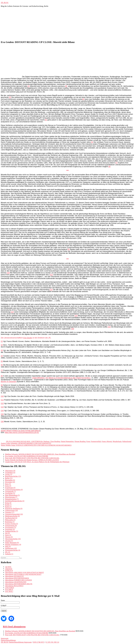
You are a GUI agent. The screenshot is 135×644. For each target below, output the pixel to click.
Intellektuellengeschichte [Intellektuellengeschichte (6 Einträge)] (15, 501)
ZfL (7, 441)
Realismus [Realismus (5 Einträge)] (10, 522)
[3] (10, 97)
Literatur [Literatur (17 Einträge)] (10, 512)
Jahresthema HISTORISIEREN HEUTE (19, 584)
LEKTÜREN (36, 441)
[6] (92, 142)
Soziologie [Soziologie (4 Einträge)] (10, 529)
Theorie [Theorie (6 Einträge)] (9, 537)
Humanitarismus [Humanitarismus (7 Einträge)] (12, 499)
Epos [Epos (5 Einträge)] (8, 484)
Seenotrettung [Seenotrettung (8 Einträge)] (11, 526)
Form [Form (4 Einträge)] (8, 486)
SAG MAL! (9, 591)
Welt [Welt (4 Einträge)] (8, 546)
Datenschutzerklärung (8, 640)
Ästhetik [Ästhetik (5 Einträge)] (9, 554)
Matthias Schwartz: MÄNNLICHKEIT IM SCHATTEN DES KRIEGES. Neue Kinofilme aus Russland (40, 454)
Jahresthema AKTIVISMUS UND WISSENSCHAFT (23, 574)
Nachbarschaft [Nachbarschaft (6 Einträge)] (11, 518)
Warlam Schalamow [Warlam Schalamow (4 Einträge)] (13, 544)
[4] (83, 99)
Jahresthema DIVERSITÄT (14, 576)
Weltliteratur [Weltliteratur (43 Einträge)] (11, 548)
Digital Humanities (67, 441)
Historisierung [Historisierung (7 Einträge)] (11, 497)
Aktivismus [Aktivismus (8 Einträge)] (10, 471)
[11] (51, 275)
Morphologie (117, 441)
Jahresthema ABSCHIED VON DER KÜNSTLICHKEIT (24, 572)
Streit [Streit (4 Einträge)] (8, 535)
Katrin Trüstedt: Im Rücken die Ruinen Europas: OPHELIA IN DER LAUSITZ (32, 460)
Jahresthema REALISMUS (14, 586)
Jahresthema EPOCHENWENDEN (17, 578)
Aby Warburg (45, 441)
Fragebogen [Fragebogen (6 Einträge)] (10, 488)
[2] (66, 86)
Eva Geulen (28, 338)
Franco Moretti (107, 441)
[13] (12, 312)
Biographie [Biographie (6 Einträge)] (10, 480)
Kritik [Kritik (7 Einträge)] (8, 505)
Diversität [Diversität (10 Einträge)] (10, 482)
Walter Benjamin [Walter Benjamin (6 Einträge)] (12, 543)
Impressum (5, 638)
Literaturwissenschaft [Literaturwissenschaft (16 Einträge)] (14, 514)
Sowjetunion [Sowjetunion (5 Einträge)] (11, 527)
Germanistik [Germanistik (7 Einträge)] (10, 491)
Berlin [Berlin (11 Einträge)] (9, 478)
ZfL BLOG (5, 3)
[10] (8, 273)
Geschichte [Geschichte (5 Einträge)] (10, 493)
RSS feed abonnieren (14, 627)
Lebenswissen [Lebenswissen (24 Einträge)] (11, 510)
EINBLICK (9, 571)
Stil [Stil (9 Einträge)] (7, 533)
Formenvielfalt (96, 441)
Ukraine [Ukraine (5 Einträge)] (9, 541)
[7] (117, 163)
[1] (29, 86)
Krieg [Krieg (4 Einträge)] (8, 503)
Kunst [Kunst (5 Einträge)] (8, 507)
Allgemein (9, 569)
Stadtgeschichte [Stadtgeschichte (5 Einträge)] (12, 531)
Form (88, 441)
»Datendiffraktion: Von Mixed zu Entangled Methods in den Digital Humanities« (61, 378)
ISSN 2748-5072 (39, 642)
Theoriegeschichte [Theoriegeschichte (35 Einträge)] (13, 539)
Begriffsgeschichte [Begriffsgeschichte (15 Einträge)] (13, 476)
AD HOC (27, 441)
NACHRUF (9, 590)
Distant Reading (80, 441)
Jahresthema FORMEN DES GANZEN (18, 580)
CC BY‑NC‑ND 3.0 (52, 642)
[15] (109, 327)
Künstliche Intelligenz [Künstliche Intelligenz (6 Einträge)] (14, 508)
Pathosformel (127, 441)
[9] (69, 249)
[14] (76, 316)
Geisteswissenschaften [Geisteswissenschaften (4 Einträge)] (14, 490)
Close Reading (55, 441)
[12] (51, 290)
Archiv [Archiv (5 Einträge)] (9, 474)
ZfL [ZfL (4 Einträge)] (8, 552)
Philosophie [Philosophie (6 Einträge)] (10, 520)
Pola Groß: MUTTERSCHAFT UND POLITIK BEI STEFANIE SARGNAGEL (32, 458)
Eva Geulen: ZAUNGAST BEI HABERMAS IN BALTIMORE (27, 456)
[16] (73, 329)
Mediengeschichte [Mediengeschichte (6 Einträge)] (12, 516)
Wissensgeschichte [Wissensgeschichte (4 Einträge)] (13, 550)
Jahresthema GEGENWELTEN (16, 582)
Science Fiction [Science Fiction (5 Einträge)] (11, 524)
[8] (109, 167)
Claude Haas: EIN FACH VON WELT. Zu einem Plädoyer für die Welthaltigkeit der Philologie (37, 462)
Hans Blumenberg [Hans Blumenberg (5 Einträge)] (12, 495)
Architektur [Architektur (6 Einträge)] (10, 473)
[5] (46, 120)
